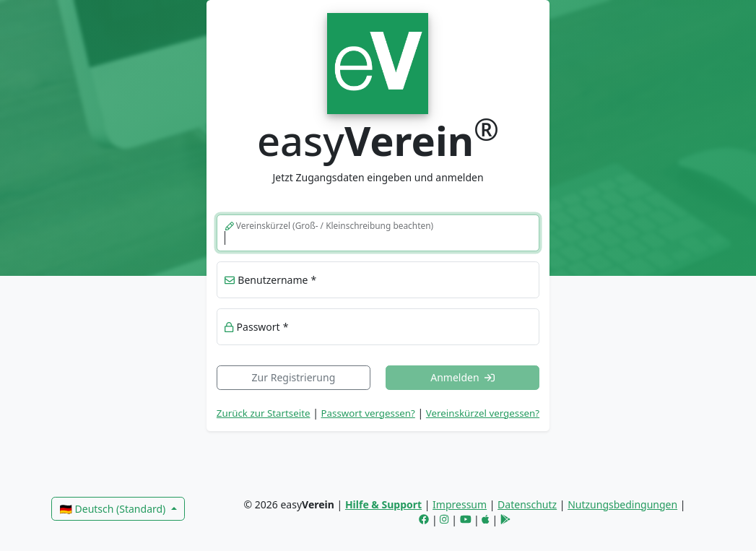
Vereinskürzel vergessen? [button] (483, 413)
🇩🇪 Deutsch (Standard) (113, 509)
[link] (378, 62)
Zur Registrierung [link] (294, 377)
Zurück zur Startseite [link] (264, 413)
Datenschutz (527, 504)
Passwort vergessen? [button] (368, 413)
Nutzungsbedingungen (622, 504)
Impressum (460, 504)
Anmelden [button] (462, 377)
